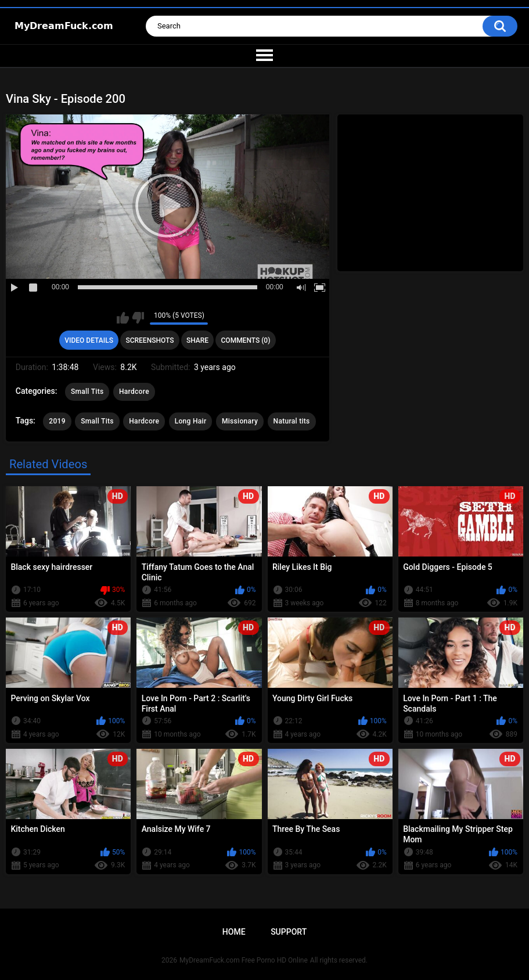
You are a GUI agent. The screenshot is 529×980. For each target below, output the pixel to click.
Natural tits (292, 421)
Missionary (240, 421)
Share (197, 340)
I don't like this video (138, 318)
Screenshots (150, 340)
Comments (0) (246, 340)
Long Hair (191, 421)
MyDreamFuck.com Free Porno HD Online (244, 960)
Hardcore (134, 392)
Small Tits (87, 392)
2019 (57, 421)
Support (289, 932)
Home (234, 932)
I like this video (123, 318)
